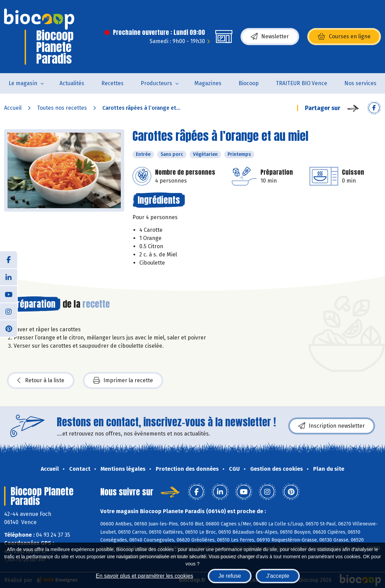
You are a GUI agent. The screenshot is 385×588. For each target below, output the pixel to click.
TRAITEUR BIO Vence (301, 83)
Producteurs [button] (156, 83)
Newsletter (270, 37)
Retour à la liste (41, 380)
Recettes (112, 83)
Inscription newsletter (332, 426)
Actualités (72, 83)
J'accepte (278, 576)
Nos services (360, 83)
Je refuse (230, 576)
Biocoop (249, 83)
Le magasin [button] (23, 83)
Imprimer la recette (123, 380)
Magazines (208, 83)
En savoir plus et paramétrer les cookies (145, 576)
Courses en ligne (344, 37)
